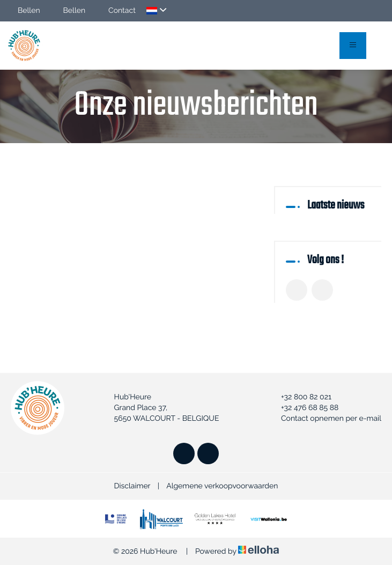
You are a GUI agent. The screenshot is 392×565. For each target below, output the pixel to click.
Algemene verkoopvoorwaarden (222, 486)
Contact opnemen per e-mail (325, 419)
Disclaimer (132, 486)
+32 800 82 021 (300, 397)
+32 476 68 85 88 (304, 408)
